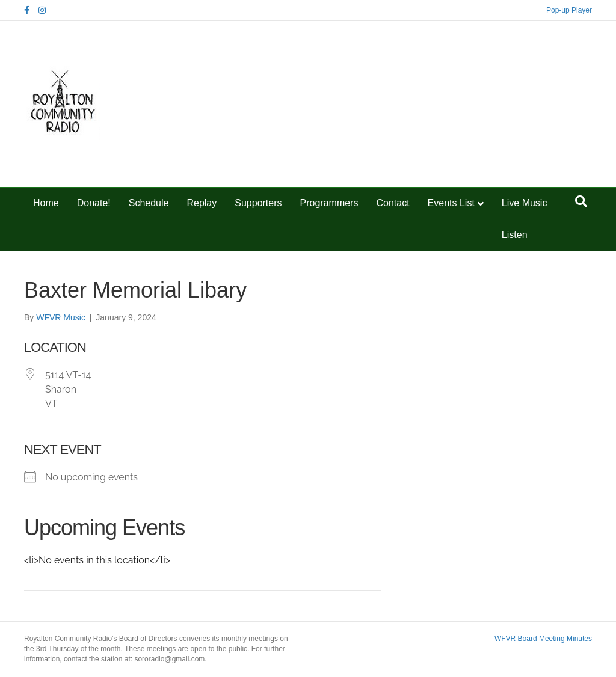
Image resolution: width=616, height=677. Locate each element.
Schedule (149, 203)
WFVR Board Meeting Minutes (543, 639)
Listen (515, 235)
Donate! (94, 203)
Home (46, 203)
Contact (393, 203)
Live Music (525, 203)
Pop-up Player (569, 10)
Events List (451, 203)
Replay (202, 203)
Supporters (258, 203)
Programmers (329, 203)
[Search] (581, 201)
